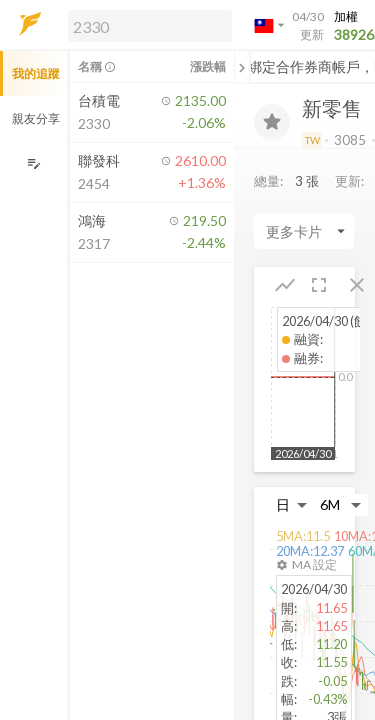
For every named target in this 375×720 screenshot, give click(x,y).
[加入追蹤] (272, 122)
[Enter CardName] (304, 231)
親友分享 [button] (36, 118)
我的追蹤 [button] (36, 73)
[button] (146, 25)
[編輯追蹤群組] (33, 163)
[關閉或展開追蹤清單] (242, 67)
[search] (150, 26)
